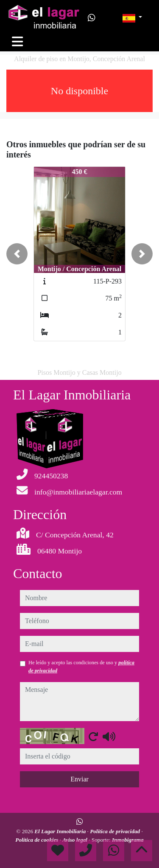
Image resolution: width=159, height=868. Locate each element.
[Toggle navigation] (17, 42)
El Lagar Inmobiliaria (61, 831)
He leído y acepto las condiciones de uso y (81, 666)
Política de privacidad (116, 831)
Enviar (79, 779)
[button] (17, 254)
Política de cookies (37, 840)
